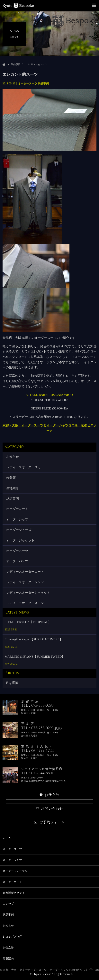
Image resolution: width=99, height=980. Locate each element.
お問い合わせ (49, 809)
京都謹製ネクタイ (14, 893)
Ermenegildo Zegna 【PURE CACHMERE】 (34, 639)
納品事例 (16, 64)
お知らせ (13, 457)
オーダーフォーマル (15, 871)
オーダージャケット (20, 540)
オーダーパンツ (17, 561)
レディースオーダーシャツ (25, 582)
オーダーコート (17, 509)
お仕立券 (49, 795)
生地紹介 (13, 488)
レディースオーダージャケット (28, 593)
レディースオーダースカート (27, 467)
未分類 (11, 478)
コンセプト (10, 904)
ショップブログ (12, 937)
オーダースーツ (17, 551)
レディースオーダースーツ (25, 603)
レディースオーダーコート (25, 572)
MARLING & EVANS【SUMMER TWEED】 (35, 657)
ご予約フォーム (49, 822)
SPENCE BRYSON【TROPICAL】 (28, 622)
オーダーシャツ (17, 519)
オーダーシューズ (19, 530)
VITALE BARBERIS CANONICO (50, 395)
